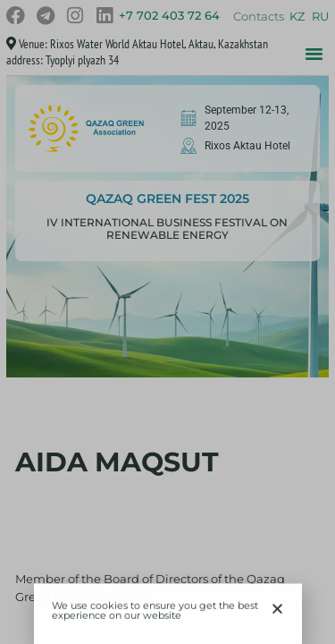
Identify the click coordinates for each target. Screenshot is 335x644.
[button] (277, 611)
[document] (167, 322)
